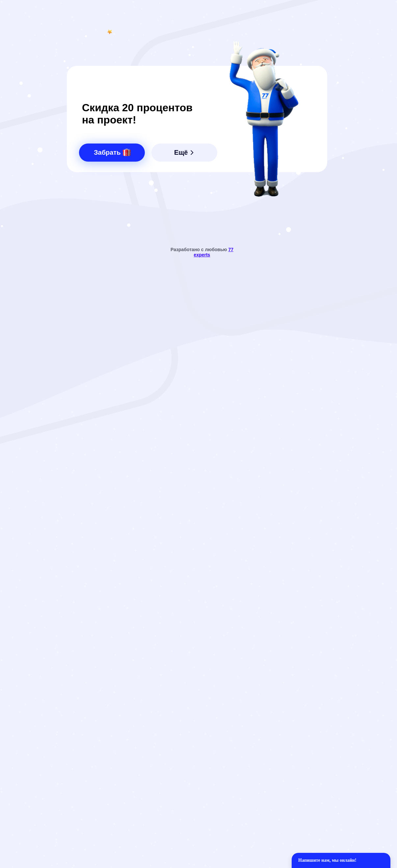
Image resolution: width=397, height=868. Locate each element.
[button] (112, 153)
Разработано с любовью (202, 252)
